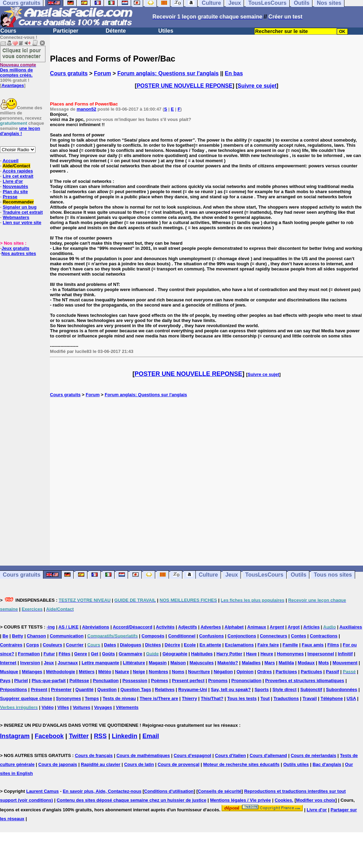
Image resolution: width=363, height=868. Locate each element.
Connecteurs (273, 636)
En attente (210, 645)
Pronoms (218, 681)
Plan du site (15, 192)
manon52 (87, 109)
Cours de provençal (178, 764)
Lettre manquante (100, 663)
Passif (332, 672)
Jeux (232, 575)
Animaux (257, 627)
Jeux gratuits (15, 248)
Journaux (68, 663)
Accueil (10, 161)
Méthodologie (61, 672)
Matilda (286, 663)
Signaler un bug (20, 207)
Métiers (87, 672)
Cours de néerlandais (313, 755)
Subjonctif (311, 689)
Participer (66, 31)
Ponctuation (106, 681)
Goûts (108, 654)
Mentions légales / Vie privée (241, 800)
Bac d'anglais (327, 764)
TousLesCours (264, 575)
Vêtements (127, 707)
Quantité (84, 689)
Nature (122, 672)
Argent (277, 627)
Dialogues (130, 645)
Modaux (306, 663)
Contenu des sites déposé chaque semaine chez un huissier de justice (132, 800)
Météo (105, 672)
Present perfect (188, 681)
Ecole (190, 645)
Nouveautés (15, 186)
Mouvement (345, 663)
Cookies (283, 800)
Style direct (285, 689)
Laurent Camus (42, 791)
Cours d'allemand (269, 755)
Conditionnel (182, 636)
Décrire (173, 645)
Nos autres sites (19, 253)
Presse (10, 197)
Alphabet (234, 627)
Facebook (49, 736)
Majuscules (202, 663)
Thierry (190, 698)
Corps (33, 645)
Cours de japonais (58, 764)
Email (151, 736)
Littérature (134, 663)
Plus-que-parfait (49, 681)
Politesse (79, 681)
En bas (234, 73)
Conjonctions (242, 636)
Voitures (81, 707)
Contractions (324, 636)
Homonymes (290, 654)
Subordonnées (341, 689)
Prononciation (246, 681)
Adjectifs (188, 627)
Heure (267, 654)
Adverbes (211, 627)
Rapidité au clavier (101, 764)
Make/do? (228, 663)
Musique (9, 672)
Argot (294, 627)
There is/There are (159, 698)
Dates (110, 645)
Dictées (153, 645)
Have (251, 654)
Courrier (75, 645)
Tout (265, 698)
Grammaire (131, 654)
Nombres (158, 672)
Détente (116, 31)
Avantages (13, 85)
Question (107, 689)
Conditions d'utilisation (169, 791)
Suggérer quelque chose (26, 698)
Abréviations (96, 627)
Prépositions (14, 689)
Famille (290, 645)
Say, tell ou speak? (231, 689)
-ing (51, 627)
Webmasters (16, 217)
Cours (8, 31)
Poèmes (160, 681)
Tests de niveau (119, 698)
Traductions (286, 698)
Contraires (11, 645)
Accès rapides (18, 171)
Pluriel (21, 681)
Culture (208, 575)
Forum (103, 73)
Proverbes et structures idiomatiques (305, 681)
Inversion (30, 663)
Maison (178, 663)
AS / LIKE (69, 627)
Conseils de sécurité (220, 791)
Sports (262, 689)
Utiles (166, 31)
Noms (178, 672)
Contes (299, 636)
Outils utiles (296, 764)
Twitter (79, 736)
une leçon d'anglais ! (20, 131)
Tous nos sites (333, 575)
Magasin (158, 663)
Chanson (36, 636)
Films (333, 645)
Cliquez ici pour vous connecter (22, 53)
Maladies (251, 663)
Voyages (103, 707)
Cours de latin (139, 764)
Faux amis (313, 645)
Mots (323, 663)
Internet (8, 663)
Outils (298, 575)
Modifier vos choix (316, 800)
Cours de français (94, 755)
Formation (29, 654)
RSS (100, 736)
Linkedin (125, 736)
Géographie (175, 654)
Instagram (15, 736)
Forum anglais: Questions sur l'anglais (168, 73)
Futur (49, 654)
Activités (165, 627)
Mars (269, 663)
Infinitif (345, 654)
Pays (5, 681)
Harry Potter (229, 654)
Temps (92, 698)
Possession (135, 681)
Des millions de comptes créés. (18, 70)
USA (351, 698)
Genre (81, 654)
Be (5, 636)
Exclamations (239, 645)
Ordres (264, 672)
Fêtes (65, 654)
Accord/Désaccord (133, 627)
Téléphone (332, 698)
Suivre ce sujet (257, 86)
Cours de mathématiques (143, 755)
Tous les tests (242, 698)
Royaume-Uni (193, 689)
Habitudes (202, 654)
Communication (67, 636)
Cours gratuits (69, 73)
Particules (311, 672)
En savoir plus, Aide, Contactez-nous (102, 791)
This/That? (212, 698)
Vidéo (48, 707)
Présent (39, 689)
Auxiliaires (351, 627)
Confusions (212, 636)
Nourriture (199, 672)
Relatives (165, 689)
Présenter (61, 689)
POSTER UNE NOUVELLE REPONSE (184, 86)
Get (95, 654)
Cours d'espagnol (193, 755)
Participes (286, 672)
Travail (309, 698)
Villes (63, 707)
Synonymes (69, 698)
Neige (139, 672)
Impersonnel (321, 654)
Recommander (18, 202)
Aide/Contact (16, 166)
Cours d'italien (231, 755)
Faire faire (268, 645)
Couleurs (52, 645)
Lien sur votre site (22, 222)
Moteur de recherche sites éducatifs (241, 764)
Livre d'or (13, 181)
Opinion (245, 672)
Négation (223, 672)
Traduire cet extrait (23, 212)
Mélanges (32, 672)
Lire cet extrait (18, 176)
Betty (18, 636)
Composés (153, 636)
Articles (311, 627)
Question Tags (136, 689)
